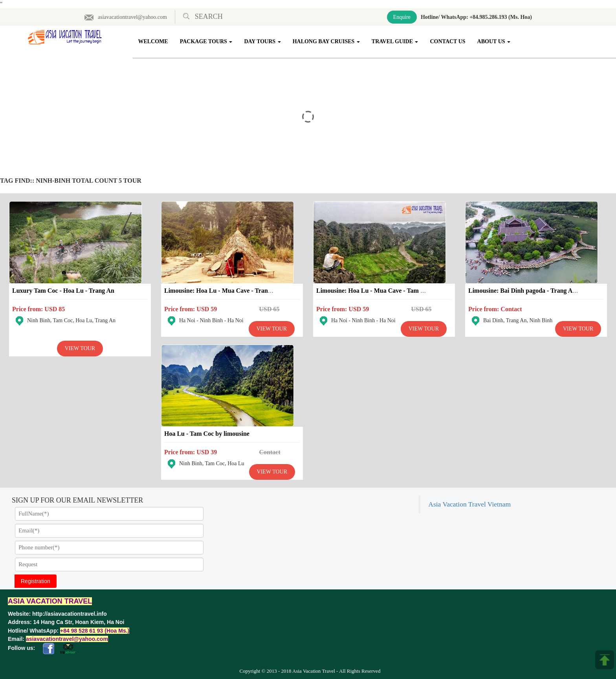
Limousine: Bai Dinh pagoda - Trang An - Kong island (541, 291)
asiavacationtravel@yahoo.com (126, 17)
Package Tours (206, 41)
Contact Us (448, 41)
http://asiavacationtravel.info (70, 614)
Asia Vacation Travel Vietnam (469, 504)
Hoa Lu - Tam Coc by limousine (207, 434)
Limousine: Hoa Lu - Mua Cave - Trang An (222, 291)
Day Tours (262, 41)
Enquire (402, 17)
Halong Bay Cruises (326, 41)
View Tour (80, 348)
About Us (494, 41)
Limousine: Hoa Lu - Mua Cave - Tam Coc (374, 291)
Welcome (153, 41)
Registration (36, 581)
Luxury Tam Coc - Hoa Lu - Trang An (63, 291)
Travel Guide (395, 41)
